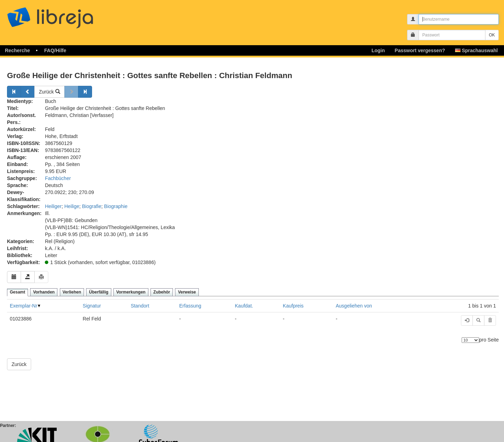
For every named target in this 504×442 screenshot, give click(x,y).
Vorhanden (44, 292)
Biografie (92, 206)
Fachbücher (58, 178)
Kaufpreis (293, 306)
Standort (140, 306)
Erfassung (190, 306)
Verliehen (72, 292)
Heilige (72, 206)
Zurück (50, 92)
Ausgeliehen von (354, 306)
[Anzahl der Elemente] (470, 340)
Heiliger (53, 206)
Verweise (187, 292)
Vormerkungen (131, 292)
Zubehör (162, 292)
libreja (63, 15)
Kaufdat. (244, 306)
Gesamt (17, 292)
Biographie (116, 206)
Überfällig (99, 292)
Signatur (92, 306)
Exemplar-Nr (24, 306)
